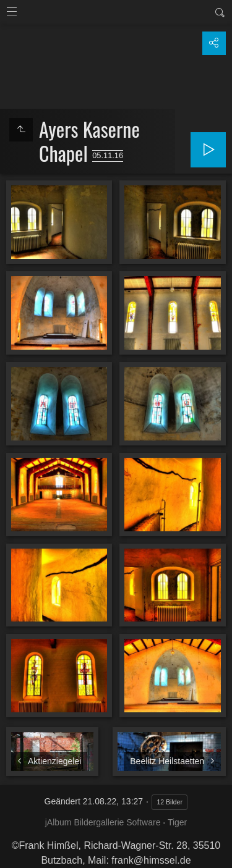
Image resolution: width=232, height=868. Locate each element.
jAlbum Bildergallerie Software (103, 822)
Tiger (177, 822)
